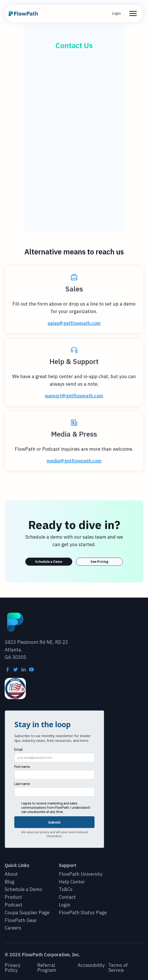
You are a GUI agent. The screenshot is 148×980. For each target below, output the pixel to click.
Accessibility (91, 966)
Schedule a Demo (49, 562)
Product (13, 897)
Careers (13, 928)
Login (116, 13)
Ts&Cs (66, 889)
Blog (9, 882)
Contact (67, 897)
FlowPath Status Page (83, 913)
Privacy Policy (13, 968)
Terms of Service (118, 968)
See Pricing (99, 562)
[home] (24, 14)
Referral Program (47, 968)
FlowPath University (81, 874)
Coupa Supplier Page (27, 913)
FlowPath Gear (21, 920)
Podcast (13, 905)
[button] (133, 14)
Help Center (72, 882)
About (11, 874)
